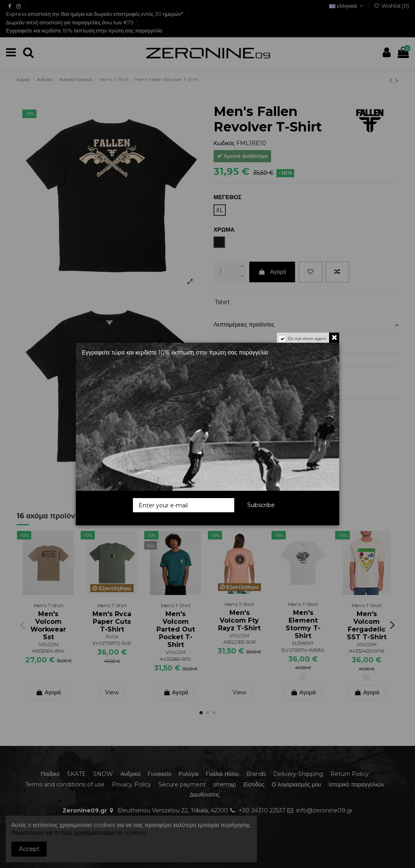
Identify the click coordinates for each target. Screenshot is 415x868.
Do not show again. (307, 338)
